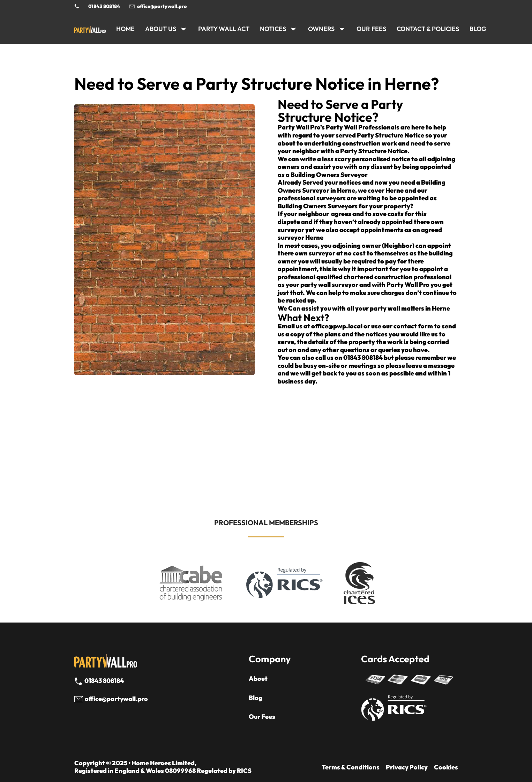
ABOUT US (161, 29)
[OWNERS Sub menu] (342, 29)
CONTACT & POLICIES (428, 29)
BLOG (478, 29)
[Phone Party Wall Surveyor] (77, 6)
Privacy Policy (407, 767)
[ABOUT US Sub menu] (183, 29)
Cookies (446, 767)
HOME (125, 29)
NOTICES (273, 29)
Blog (256, 698)
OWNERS (321, 29)
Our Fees (371, 29)
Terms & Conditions (351, 767)
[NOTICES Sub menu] (293, 29)
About (258, 679)
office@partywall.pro (162, 6)
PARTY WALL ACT (224, 29)
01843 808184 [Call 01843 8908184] (104, 6)
